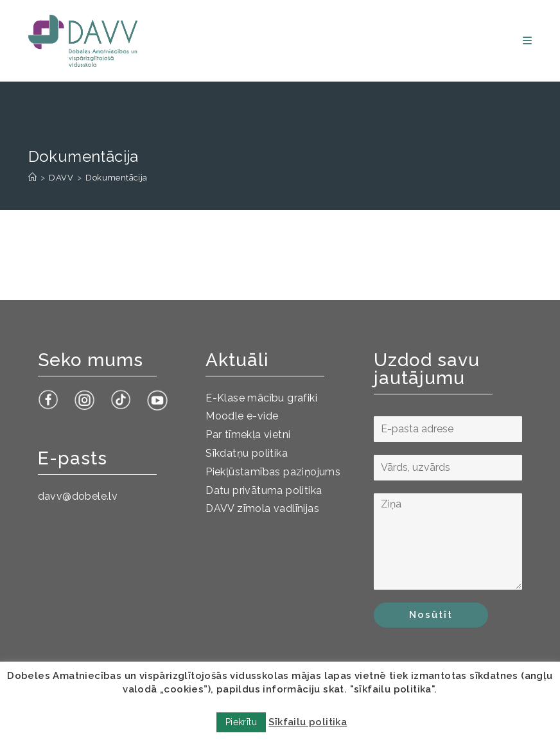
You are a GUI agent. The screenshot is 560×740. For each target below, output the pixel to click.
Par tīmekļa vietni (248, 435)
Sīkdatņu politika (247, 453)
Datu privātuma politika (264, 490)
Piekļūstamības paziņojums (273, 472)
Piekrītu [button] (241, 722)
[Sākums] (32, 178)
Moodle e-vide (242, 416)
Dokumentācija (116, 178)
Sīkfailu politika (308, 722)
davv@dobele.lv (78, 496)
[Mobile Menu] (527, 41)
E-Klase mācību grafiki (261, 398)
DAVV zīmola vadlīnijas (262, 508)
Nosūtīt (431, 615)
